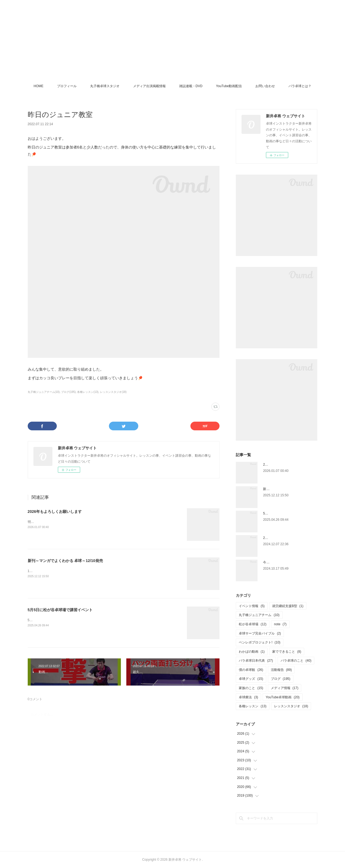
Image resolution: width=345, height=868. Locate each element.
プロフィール (67, 86)
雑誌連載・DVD (191, 86)
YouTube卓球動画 (283, 697)
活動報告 (281, 670)
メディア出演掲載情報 (149, 86)
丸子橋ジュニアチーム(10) (44, 392)
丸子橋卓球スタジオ (105, 86)
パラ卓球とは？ (300, 86)
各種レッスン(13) (88, 392)
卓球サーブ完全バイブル (260, 633)
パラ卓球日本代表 (256, 661)
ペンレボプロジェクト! (260, 642)
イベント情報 (252, 606)
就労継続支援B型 (288, 606)
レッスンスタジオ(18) (113, 392)
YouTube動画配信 (229, 86)
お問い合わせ (265, 86)
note (280, 624)
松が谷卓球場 (253, 624)
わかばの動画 (252, 652)
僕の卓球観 (251, 670)
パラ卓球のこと (296, 661)
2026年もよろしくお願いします (55, 512)
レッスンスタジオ (291, 706)
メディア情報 (285, 688)
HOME (39, 86)
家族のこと (251, 688)
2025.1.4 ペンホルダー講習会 (284, 538)
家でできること (287, 652)
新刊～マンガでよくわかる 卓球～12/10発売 (65, 561)
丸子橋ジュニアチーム (259, 615)
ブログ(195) (68, 392)
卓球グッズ (251, 679)
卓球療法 (248, 697)
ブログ (281, 679)
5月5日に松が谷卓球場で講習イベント (60, 610)
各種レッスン (253, 706)
